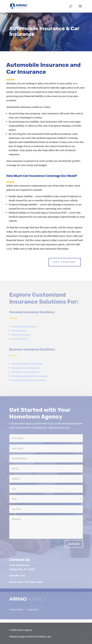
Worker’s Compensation (25, 372)
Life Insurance (20, 339)
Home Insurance (21, 335)
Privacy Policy (16, 607)
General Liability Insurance (27, 364)
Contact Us (33, 607)
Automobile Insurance (24, 326)
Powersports (19, 331)
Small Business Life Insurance (29, 380)
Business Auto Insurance (26, 368)
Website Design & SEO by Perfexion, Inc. (30, 637)
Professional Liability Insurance (30, 376)
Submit (74, 544)
